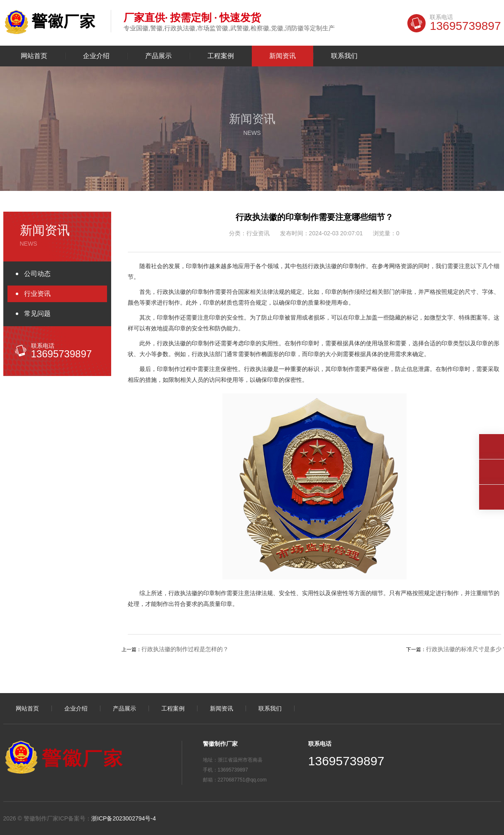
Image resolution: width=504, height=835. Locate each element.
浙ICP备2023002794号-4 (124, 818)
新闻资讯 (282, 56)
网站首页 (34, 56)
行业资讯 (37, 294)
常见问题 (37, 314)
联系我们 (344, 56)
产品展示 (158, 56)
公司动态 (37, 274)
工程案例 (221, 56)
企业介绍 (96, 56)
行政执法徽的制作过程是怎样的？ (185, 649)
